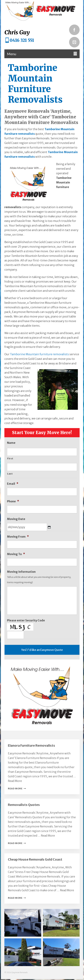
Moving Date (16, 519)
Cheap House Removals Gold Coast (35, 859)
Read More (17, 788)
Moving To (16, 554)
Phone (13, 501)
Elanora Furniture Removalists (31, 745)
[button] (23, 923)
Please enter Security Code (26, 620)
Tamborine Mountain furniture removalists (39, 354)
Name (11, 443)
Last (10, 474)
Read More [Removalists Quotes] (48, 836)
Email (13, 484)
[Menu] (42, 54)
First (10, 459)
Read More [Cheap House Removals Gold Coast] (67, 890)
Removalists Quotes (24, 805)
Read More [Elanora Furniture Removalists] (15, 781)
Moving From (18, 537)
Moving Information (21, 572)
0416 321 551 (22, 40)
